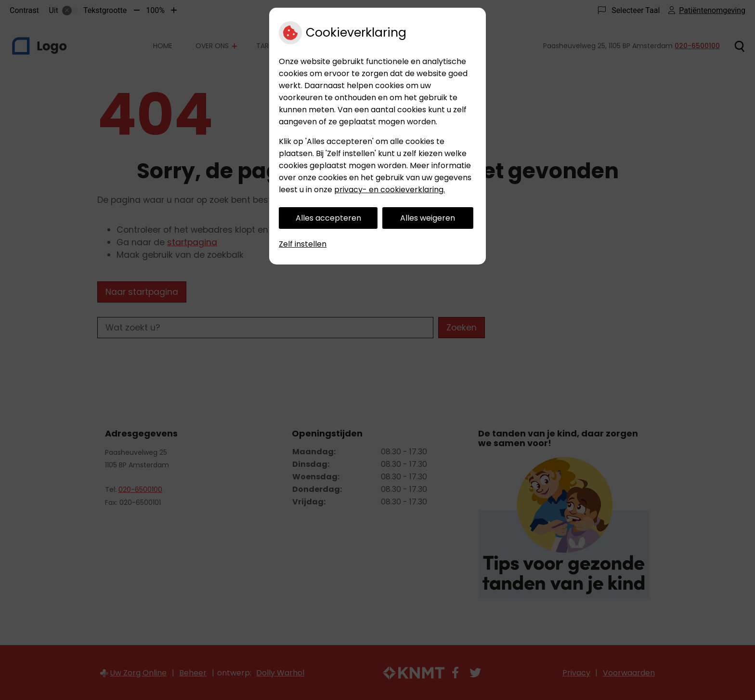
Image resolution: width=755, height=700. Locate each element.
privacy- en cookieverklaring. (390, 190)
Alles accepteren (328, 218)
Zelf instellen (303, 244)
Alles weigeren (428, 218)
